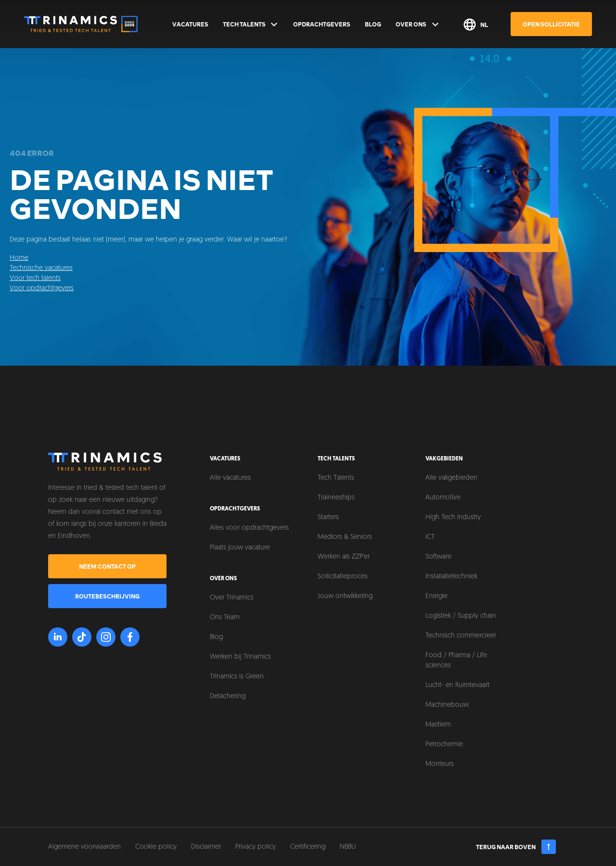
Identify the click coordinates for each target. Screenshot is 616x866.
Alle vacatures (230, 478)
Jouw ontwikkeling (345, 596)
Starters (328, 517)
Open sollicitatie (551, 24)
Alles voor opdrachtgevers (249, 528)
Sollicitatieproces (343, 577)
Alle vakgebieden (451, 478)
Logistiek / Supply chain (461, 616)
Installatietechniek (451, 577)
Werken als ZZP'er (344, 557)
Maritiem (438, 725)
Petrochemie (444, 745)
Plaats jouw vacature (240, 548)
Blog (373, 24)
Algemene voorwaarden (84, 847)
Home (19, 258)
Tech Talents (251, 25)
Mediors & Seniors (345, 537)
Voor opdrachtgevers (42, 288)
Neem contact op (107, 566)
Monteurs (440, 764)
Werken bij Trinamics (240, 657)
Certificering (308, 847)
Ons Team (225, 618)
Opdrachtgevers (322, 24)
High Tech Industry (453, 517)
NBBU (348, 847)
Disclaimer (206, 847)
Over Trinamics (232, 598)
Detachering (228, 696)
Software (438, 557)
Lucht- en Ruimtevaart (457, 685)
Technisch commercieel (461, 636)
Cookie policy (156, 847)
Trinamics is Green (237, 677)
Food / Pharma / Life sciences (456, 661)
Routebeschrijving (107, 596)
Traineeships (336, 498)
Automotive (443, 498)
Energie (436, 596)
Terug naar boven (516, 847)
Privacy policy (256, 847)
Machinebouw (447, 705)
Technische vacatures (41, 268)
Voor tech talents (35, 278)
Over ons (418, 25)
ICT (430, 537)
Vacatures (190, 24)
